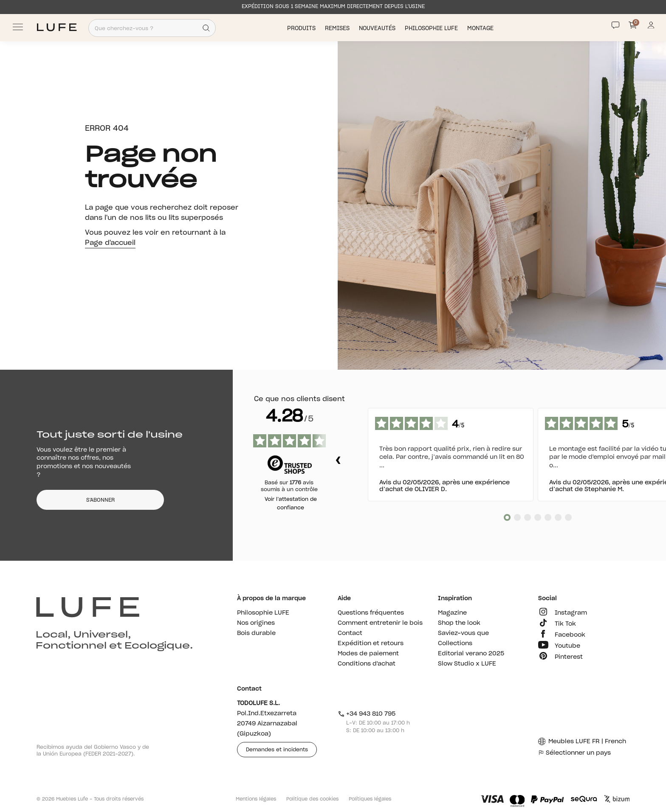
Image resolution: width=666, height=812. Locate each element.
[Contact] (615, 25)
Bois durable (256, 633)
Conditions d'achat (367, 664)
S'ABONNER (100, 500)
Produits (302, 28)
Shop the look (459, 623)
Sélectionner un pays (574, 753)
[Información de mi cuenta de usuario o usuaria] (651, 27)
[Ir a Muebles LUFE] (57, 27)
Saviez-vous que (463, 633)
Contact (350, 633)
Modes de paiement (368, 654)
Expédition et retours (371, 643)
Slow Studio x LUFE (467, 664)
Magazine (452, 613)
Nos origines (256, 623)
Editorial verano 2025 (471, 654)
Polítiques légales (370, 799)
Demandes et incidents (277, 750)
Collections (455, 643)
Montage (481, 28)
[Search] (206, 28)
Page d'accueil (110, 243)
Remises (338, 28)
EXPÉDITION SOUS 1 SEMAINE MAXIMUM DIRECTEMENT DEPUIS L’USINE (333, 6)
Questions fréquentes (371, 613)
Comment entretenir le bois (380, 623)
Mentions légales (256, 799)
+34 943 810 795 (367, 714)
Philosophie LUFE (432, 28)
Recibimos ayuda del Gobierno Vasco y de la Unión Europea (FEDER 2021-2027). (93, 750)
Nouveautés (378, 28)
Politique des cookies (312, 799)
